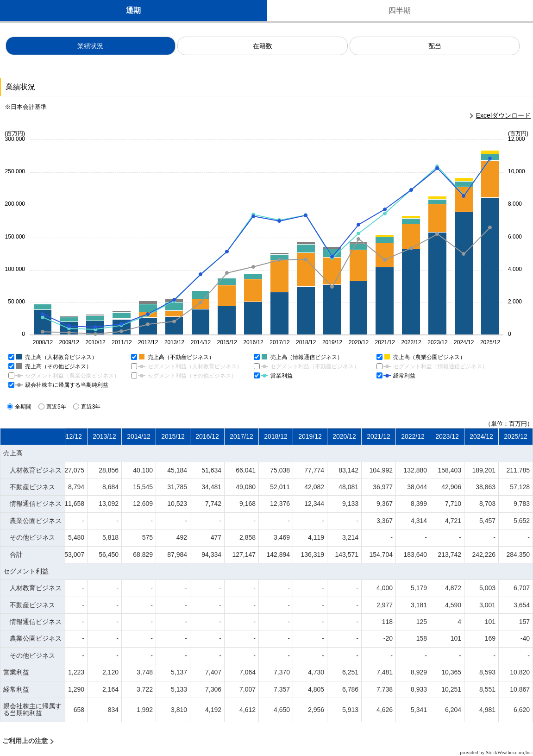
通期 (133, 10)
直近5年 (53, 407)
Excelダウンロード (503, 115)
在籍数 (263, 46)
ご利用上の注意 (25, 741)
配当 (435, 46)
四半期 (400, 10)
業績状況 (90, 46)
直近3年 (88, 407)
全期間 (20, 407)
